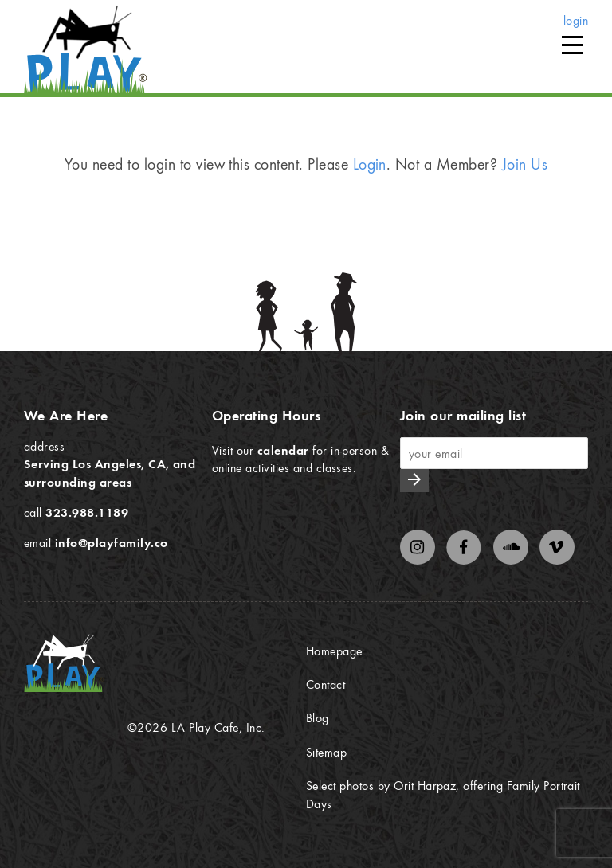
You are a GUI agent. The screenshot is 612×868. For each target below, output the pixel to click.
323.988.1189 (87, 512)
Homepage (334, 651)
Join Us (525, 164)
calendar (283, 450)
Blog (318, 717)
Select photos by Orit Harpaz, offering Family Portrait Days (443, 794)
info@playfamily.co (112, 542)
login (576, 20)
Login (370, 164)
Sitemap (326, 752)
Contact (326, 684)
